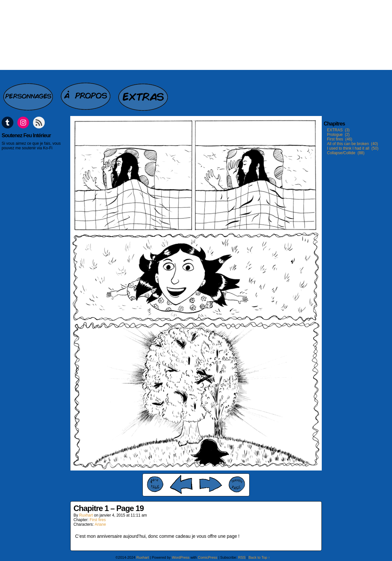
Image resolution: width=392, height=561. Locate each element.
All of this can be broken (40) (352, 144)
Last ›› (237, 484)
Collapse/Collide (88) (346, 153)
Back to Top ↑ (259, 557)
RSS (242, 557)
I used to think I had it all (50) (353, 148)
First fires (98, 520)
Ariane (100, 524)
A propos (86, 93)
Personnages (29, 93)
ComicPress (208, 557)
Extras (144, 93)
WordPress (181, 557)
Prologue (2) (338, 135)
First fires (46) (340, 139)
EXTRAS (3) (338, 130)
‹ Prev (181, 484)
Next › (211, 484)
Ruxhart (86, 515)
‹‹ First (155, 484)
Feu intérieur (196, 35)
